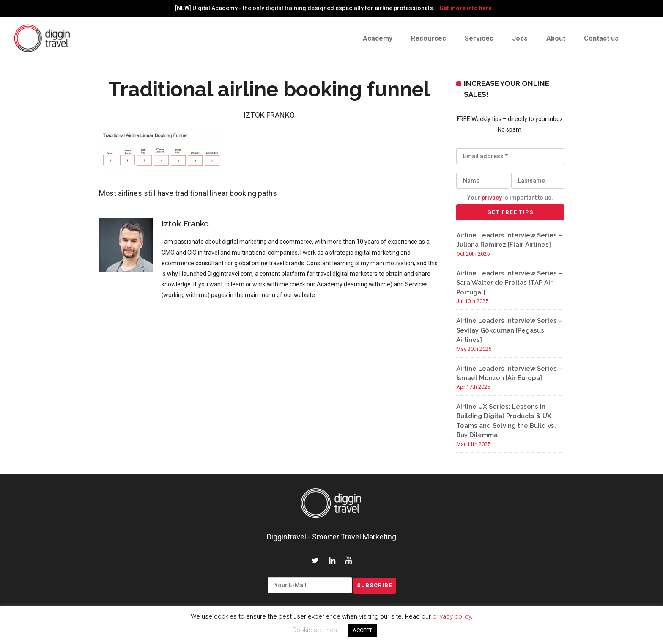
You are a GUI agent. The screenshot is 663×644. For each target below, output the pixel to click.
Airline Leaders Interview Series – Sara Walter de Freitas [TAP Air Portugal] (509, 283)
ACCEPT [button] (362, 630)
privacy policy (452, 616)
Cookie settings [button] (315, 630)
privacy (492, 198)
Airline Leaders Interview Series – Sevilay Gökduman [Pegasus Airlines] (509, 330)
